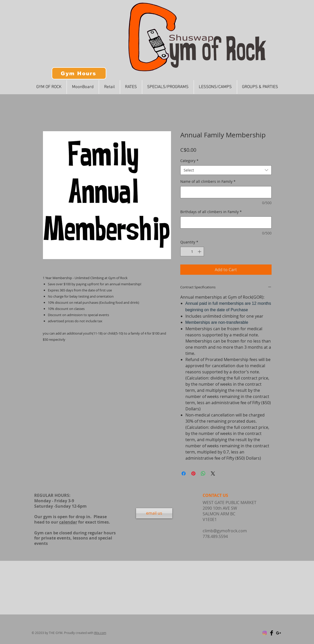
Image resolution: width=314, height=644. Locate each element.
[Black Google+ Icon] (279, 633)
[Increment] (200, 252)
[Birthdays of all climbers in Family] (226, 222)
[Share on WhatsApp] (203, 473)
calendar (68, 522)
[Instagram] (265, 633)
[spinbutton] (192, 252)
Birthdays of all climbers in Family (211, 212)
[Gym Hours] (79, 73)
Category (189, 161)
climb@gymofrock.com (225, 531)
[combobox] (226, 170)
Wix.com (100, 633)
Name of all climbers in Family (208, 181)
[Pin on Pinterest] (193, 473)
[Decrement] (184, 252)
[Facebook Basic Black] (272, 633)
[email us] (154, 513)
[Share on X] (213, 473)
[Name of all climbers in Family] (226, 192)
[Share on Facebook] (184, 473)
